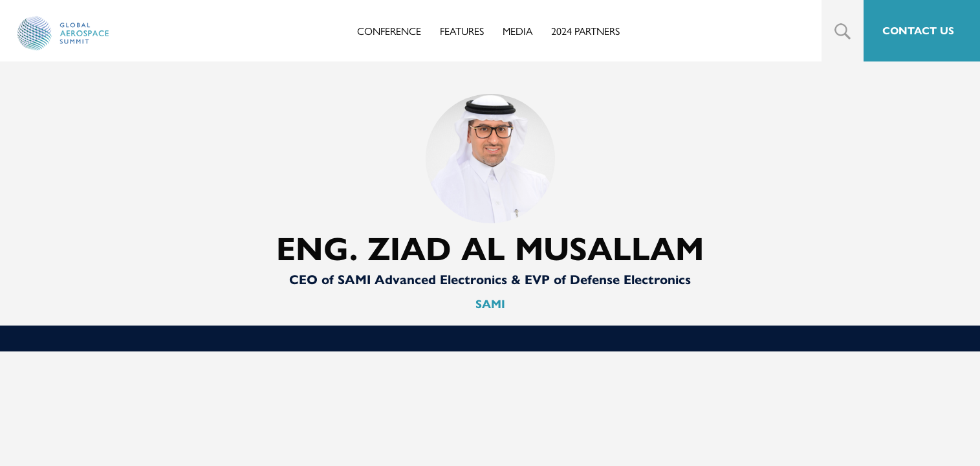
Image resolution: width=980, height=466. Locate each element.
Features (462, 31)
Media (517, 31)
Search (843, 31)
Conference (389, 31)
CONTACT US (918, 31)
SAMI (490, 304)
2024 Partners (585, 31)
